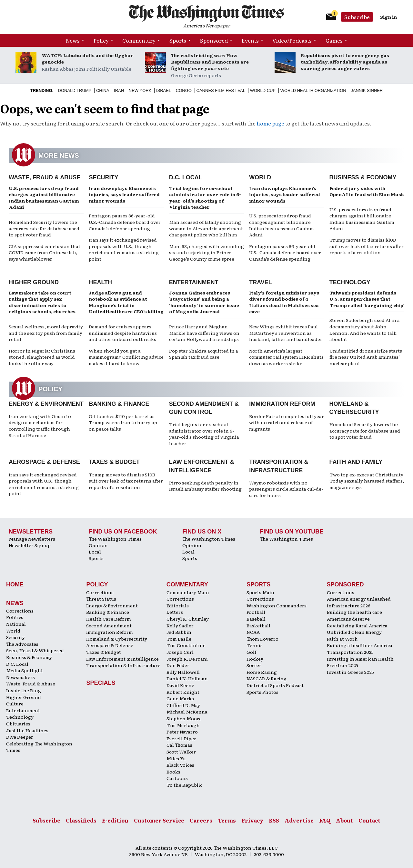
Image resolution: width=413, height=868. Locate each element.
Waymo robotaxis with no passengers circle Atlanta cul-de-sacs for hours (286, 489)
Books (173, 772)
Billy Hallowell (183, 672)
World (260, 177)
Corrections (20, 611)
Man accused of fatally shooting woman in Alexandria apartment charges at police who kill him (206, 228)
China (103, 90)
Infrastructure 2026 (349, 605)
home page (270, 123)
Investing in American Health (360, 659)
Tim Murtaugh (183, 725)
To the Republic (184, 785)
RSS (274, 820)
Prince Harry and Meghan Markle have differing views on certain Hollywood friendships (204, 333)
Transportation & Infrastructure (123, 665)
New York (140, 90)
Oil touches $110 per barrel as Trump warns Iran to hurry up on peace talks (123, 422)
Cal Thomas (179, 745)
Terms (227, 820)
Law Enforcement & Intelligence (122, 659)
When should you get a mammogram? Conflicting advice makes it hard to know (126, 357)
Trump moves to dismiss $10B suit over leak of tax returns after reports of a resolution (367, 246)
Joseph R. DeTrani (187, 659)
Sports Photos (262, 692)
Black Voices (180, 765)
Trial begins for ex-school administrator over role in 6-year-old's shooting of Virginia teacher (204, 434)
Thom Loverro (262, 639)
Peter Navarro (182, 732)
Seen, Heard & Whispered (35, 650)
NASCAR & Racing (267, 678)
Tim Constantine (186, 645)
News (73, 40)
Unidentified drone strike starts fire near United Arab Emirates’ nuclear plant (366, 357)
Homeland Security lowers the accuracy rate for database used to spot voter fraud (44, 228)
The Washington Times (115, 539)
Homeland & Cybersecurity (117, 639)
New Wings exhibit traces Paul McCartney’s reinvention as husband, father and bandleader (286, 333)
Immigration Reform (282, 404)
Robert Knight (183, 692)
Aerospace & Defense (44, 462)
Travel (261, 282)
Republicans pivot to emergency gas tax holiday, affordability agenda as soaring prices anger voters (345, 62)
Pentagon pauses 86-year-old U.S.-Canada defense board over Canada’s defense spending (125, 222)
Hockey (255, 659)
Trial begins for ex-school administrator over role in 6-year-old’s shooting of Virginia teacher (205, 198)
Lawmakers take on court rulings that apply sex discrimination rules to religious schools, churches (42, 302)
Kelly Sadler (180, 625)
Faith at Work (342, 639)
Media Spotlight (25, 670)
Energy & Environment (46, 404)
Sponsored (214, 40)
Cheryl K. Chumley (188, 619)
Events (250, 40)
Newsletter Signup (30, 545)
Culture (15, 703)
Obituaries (18, 723)
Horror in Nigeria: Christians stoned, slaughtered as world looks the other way (42, 357)
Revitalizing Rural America (357, 625)
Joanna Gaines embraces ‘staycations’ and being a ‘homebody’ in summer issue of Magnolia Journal (204, 302)
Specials (101, 683)
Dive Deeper (20, 737)
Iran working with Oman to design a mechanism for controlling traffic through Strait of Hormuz (40, 426)
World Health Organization (313, 90)
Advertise (299, 820)
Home (15, 584)
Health (100, 282)
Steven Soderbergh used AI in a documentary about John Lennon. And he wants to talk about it (365, 329)
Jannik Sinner (367, 90)
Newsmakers (20, 677)
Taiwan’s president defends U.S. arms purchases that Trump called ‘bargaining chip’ (367, 299)
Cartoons (177, 778)
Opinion (98, 545)
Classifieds (81, 820)
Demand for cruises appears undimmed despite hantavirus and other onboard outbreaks (123, 333)
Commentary (139, 40)
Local (95, 552)
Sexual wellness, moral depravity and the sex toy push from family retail (46, 333)
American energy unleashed (359, 599)
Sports (178, 40)
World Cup (263, 90)
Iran (119, 90)
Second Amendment (109, 625)
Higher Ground (34, 282)
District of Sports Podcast (275, 685)
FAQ (325, 820)
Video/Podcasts (292, 40)
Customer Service (159, 820)
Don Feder (178, 665)
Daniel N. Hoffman (187, 678)
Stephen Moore (184, 718)
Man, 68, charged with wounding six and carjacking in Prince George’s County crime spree (206, 252)
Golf (251, 652)
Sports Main (260, 592)
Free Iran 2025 (342, 665)
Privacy (252, 820)
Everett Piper (181, 738)
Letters (175, 612)
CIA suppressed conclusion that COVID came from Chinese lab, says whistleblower (45, 252)
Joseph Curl (180, 652)
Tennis (255, 645)
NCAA (253, 632)
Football (256, 612)
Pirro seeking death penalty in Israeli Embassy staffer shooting (205, 486)
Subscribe (357, 17)
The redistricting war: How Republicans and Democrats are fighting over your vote (210, 62)
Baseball (256, 619)
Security (103, 177)
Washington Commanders (277, 605)
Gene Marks (180, 698)
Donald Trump (75, 90)
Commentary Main (188, 592)
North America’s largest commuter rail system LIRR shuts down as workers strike (286, 357)
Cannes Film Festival (221, 90)
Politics (15, 617)
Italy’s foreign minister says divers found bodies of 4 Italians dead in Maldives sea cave (284, 302)
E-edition (115, 820)
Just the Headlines (27, 730)
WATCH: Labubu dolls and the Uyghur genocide (88, 58)
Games (334, 40)
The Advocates (22, 644)
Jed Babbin (179, 632)
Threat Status (101, 599)
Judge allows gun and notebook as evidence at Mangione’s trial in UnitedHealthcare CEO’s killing (126, 302)
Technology (350, 282)
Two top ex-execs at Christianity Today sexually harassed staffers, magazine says (367, 481)
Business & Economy (363, 177)
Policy (101, 40)
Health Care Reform (109, 619)
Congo (184, 90)
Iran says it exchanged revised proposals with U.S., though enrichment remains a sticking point (124, 249)
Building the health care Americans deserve (354, 615)
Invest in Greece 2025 (350, 672)
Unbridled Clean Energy (354, 632)
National (16, 624)
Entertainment (194, 282)
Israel (164, 90)
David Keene (180, 685)
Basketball (258, 625)
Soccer (254, 665)
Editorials (178, 605)
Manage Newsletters (32, 539)
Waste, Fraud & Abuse (45, 177)
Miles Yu (176, 758)
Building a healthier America (360, 645)
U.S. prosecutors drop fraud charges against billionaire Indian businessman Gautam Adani (44, 198)
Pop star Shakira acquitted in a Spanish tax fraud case (204, 354)
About (344, 820)
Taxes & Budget (114, 462)
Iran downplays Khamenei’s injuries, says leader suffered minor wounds (124, 194)
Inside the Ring (24, 690)
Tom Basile (179, 639)
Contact (369, 820)
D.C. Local (186, 177)
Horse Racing (262, 672)
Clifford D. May (183, 705)
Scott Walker (181, 752)
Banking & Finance (119, 404)
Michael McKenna (187, 712)
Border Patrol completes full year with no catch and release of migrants (287, 422)
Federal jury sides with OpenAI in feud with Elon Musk (367, 191)
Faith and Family (356, 462)
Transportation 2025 (350, 652)
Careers (201, 820)
